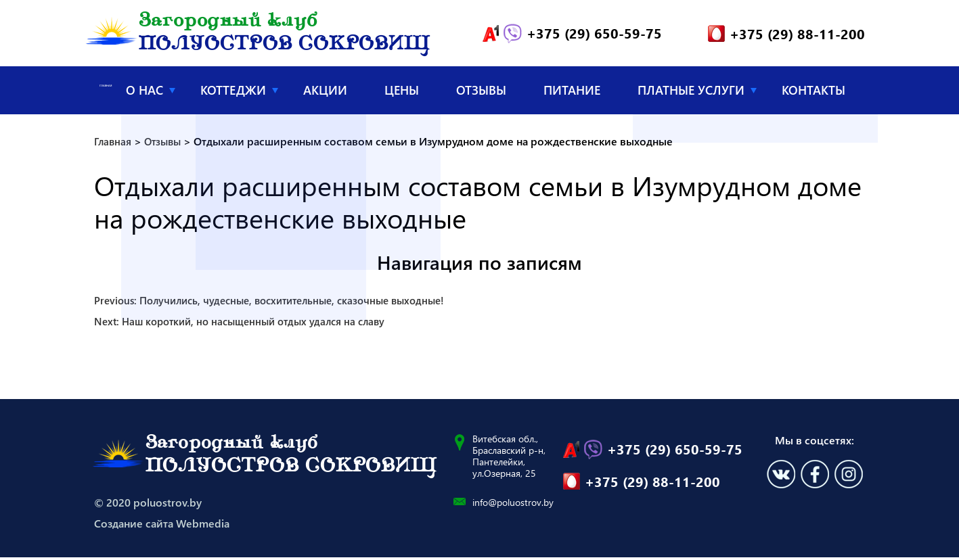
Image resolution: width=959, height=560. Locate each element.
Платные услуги (691, 93)
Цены (402, 93)
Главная (106, 92)
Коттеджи (233, 93)
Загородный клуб (284, 35)
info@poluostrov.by (513, 505)
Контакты (813, 93)
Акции (325, 93)
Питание (572, 93)
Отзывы (481, 93)
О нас (144, 93)
